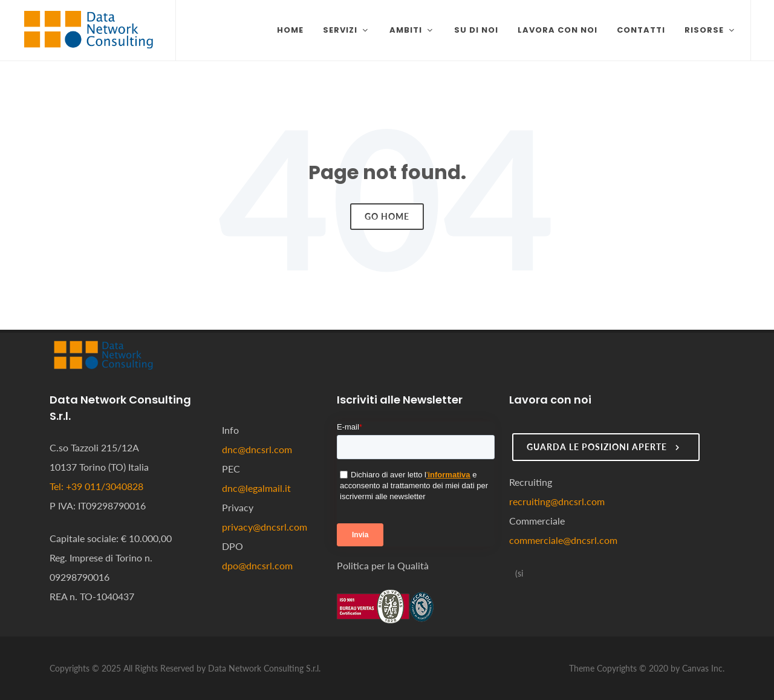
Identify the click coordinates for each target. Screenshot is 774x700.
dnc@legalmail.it (256, 488)
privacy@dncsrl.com (265, 527)
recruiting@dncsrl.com (557, 501)
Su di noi (476, 30)
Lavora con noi (558, 30)
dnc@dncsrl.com (257, 449)
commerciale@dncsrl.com (563, 540)
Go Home (387, 216)
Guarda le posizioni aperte (604, 447)
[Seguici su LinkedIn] (519, 574)
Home (290, 30)
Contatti (641, 30)
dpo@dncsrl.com (257, 565)
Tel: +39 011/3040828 (96, 486)
